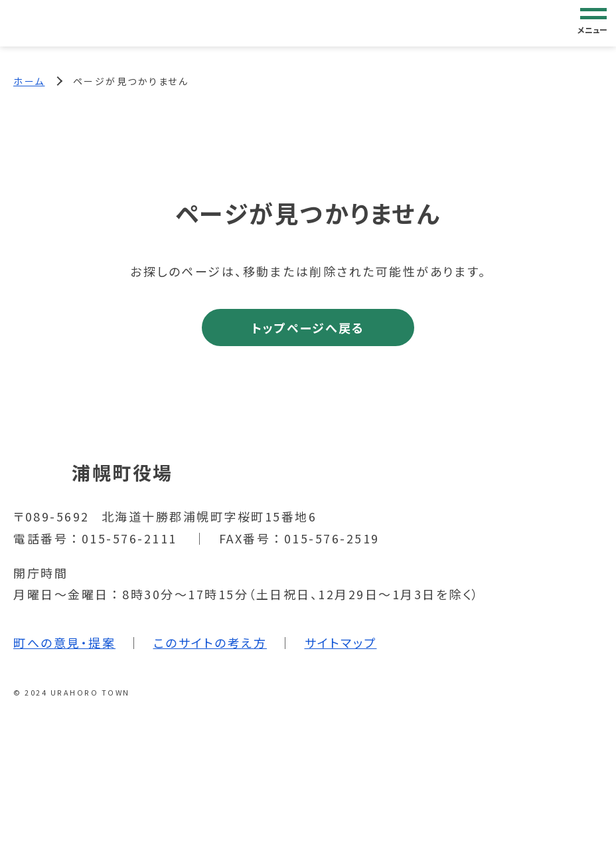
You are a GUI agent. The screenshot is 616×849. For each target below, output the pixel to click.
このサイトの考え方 (210, 642)
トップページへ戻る (308, 328)
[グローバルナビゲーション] (593, 23)
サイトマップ (341, 642)
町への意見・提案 (64, 642)
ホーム (29, 81)
